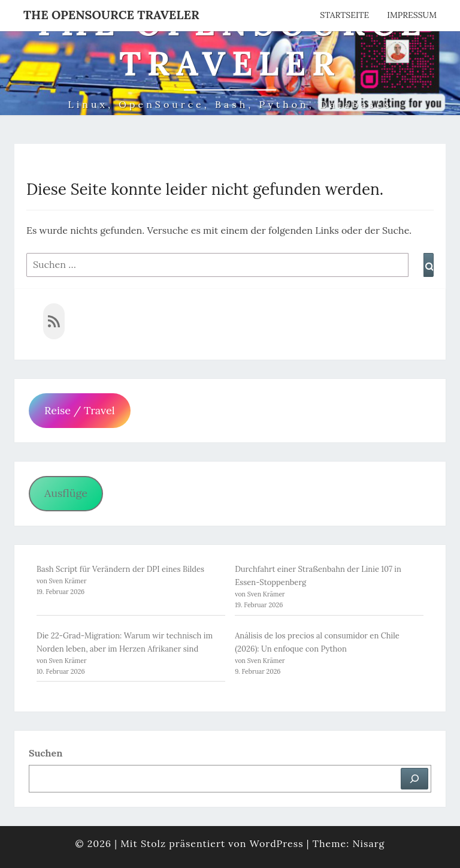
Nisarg (368, 843)
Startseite (344, 15)
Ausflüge (66, 493)
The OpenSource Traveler (111, 15)
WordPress (277, 843)
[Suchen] (414, 779)
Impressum (412, 15)
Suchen (46, 753)
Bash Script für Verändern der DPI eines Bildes (120, 569)
